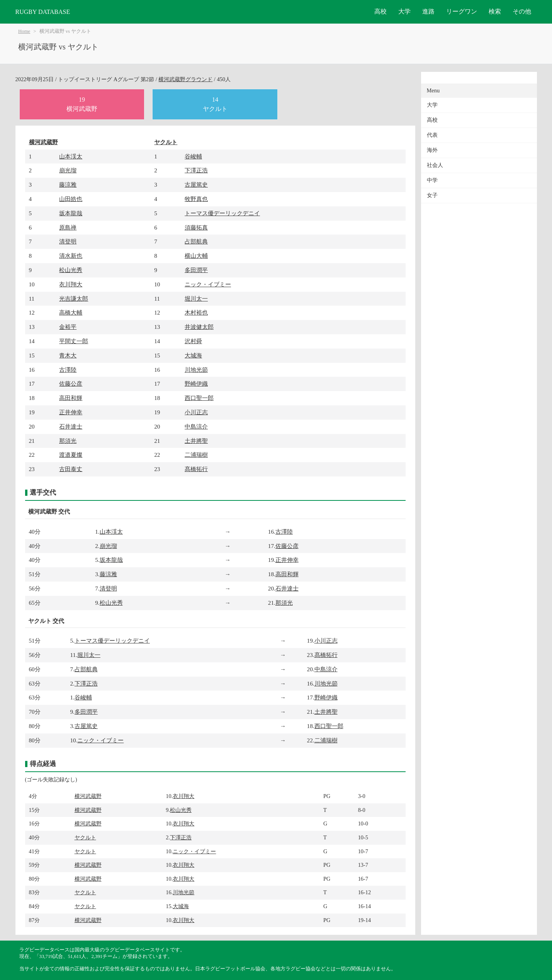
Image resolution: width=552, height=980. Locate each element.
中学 (432, 180)
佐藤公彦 (71, 384)
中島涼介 (196, 426)
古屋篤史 (196, 185)
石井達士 (71, 426)
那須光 (68, 441)
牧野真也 (196, 199)
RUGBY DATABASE (43, 12)
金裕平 (68, 327)
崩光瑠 (68, 170)
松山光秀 (71, 270)
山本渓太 (71, 156)
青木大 (68, 355)
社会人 (435, 165)
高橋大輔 (71, 312)
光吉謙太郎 (74, 299)
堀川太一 (196, 299)
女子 (432, 195)
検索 (495, 11)
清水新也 (71, 256)
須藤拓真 (196, 227)
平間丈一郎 (74, 341)
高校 (380, 11)
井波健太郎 (199, 327)
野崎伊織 (196, 384)
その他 (522, 11)
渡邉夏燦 (71, 455)
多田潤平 (196, 270)
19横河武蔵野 (82, 104)
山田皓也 (71, 199)
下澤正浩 (196, 170)
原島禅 (68, 227)
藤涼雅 (68, 185)
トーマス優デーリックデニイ (222, 213)
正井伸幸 (71, 412)
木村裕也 (196, 312)
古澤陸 (68, 370)
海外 (432, 150)
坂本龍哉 (71, 213)
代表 (432, 135)
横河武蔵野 (43, 142)
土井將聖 (196, 441)
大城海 (193, 355)
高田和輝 (71, 398)
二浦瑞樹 (196, 455)
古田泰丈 (71, 469)
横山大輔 (196, 256)
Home (24, 31)
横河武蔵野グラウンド (185, 79)
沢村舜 (193, 341)
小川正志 (196, 412)
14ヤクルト (215, 104)
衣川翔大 (71, 284)
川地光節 (196, 370)
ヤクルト (166, 142)
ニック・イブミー (208, 284)
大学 (404, 11)
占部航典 (196, 241)
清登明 (68, 241)
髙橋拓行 (196, 469)
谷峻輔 (193, 156)
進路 (428, 11)
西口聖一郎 (199, 398)
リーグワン (462, 11)
